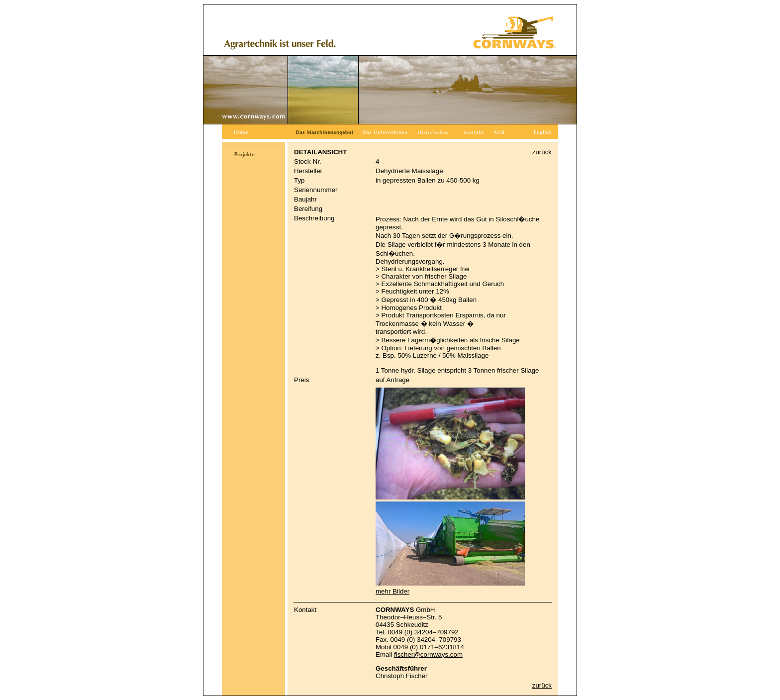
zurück (542, 152)
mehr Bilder (392, 591)
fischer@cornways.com (428, 654)
